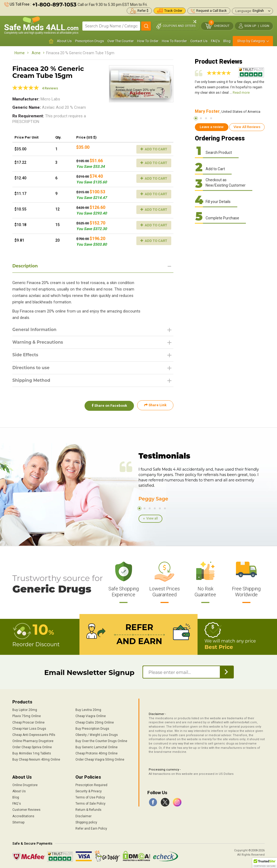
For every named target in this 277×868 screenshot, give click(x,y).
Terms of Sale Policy (90, 803)
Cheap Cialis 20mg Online (95, 722)
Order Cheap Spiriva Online (32, 747)
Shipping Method (32, 381)
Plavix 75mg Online (27, 716)
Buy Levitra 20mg (88, 709)
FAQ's (215, 41)
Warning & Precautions (38, 342)
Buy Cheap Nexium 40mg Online (36, 759)
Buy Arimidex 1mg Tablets (32, 753)
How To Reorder (174, 41)
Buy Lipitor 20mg (25, 709)
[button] (265, 863)
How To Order (148, 41)
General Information (35, 330)
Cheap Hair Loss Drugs (29, 728)
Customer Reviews (26, 809)
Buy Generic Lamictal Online (96, 747)
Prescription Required (91, 785)
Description (25, 266)
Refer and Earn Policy (91, 828)
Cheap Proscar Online (28, 722)
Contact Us (199, 41)
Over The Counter (121, 41)
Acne (36, 53)
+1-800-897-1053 (54, 5)
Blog (227, 41)
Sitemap (18, 822)
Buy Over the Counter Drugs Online (101, 740)
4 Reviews (50, 88)
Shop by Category (251, 41)
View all (152, 518)
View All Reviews (247, 127)
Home (20, 53)
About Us (64, 41)
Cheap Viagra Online (91, 716)
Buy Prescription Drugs (92, 728)
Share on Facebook (108, 406)
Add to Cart (154, 149)
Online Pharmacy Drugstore (33, 740)
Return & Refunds (88, 809)
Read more (241, 92)
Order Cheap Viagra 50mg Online (100, 759)
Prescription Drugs (90, 41)
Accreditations (23, 815)
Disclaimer (83, 815)
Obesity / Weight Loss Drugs (97, 734)
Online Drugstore (25, 785)
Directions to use (31, 368)
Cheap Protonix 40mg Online (96, 753)
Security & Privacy (89, 791)
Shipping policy (86, 822)
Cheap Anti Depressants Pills (34, 734)
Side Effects (26, 355)
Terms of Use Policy (90, 797)
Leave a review (212, 127)
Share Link (155, 406)
